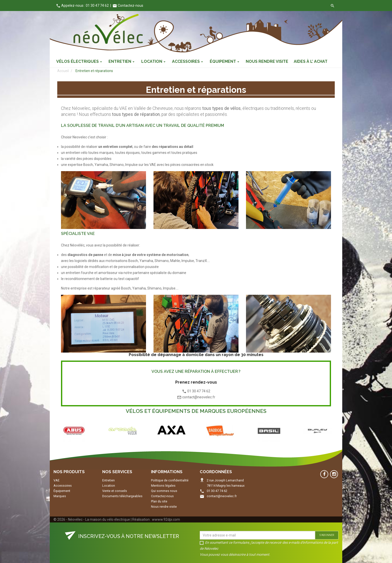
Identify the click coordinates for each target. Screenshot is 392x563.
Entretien (108, 480)
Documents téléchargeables (122, 496)
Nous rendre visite (164, 507)
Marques (60, 496)
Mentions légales (163, 486)
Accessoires (63, 486)
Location (109, 486)
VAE (56, 480)
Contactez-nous (128, 6)
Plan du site (159, 501)
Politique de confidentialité (170, 480)
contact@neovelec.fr (222, 496)
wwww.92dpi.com (166, 519)
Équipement (62, 491)
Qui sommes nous (164, 491)
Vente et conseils (115, 491)
